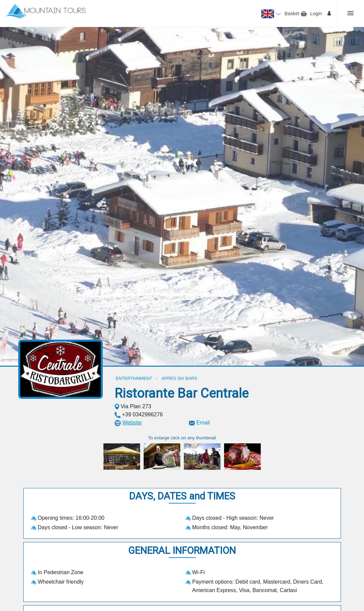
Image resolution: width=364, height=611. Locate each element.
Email (203, 423)
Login (316, 14)
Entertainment (134, 378)
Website (132, 423)
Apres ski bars (179, 378)
